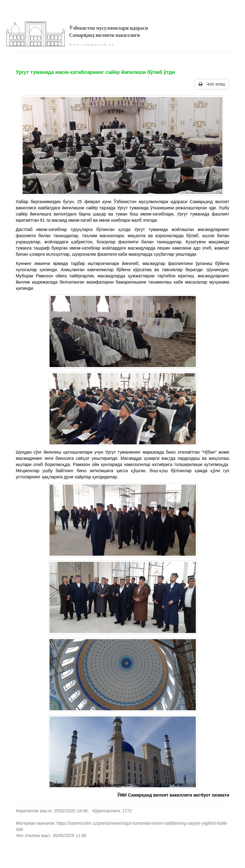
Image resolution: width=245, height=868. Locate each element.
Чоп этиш (212, 84)
